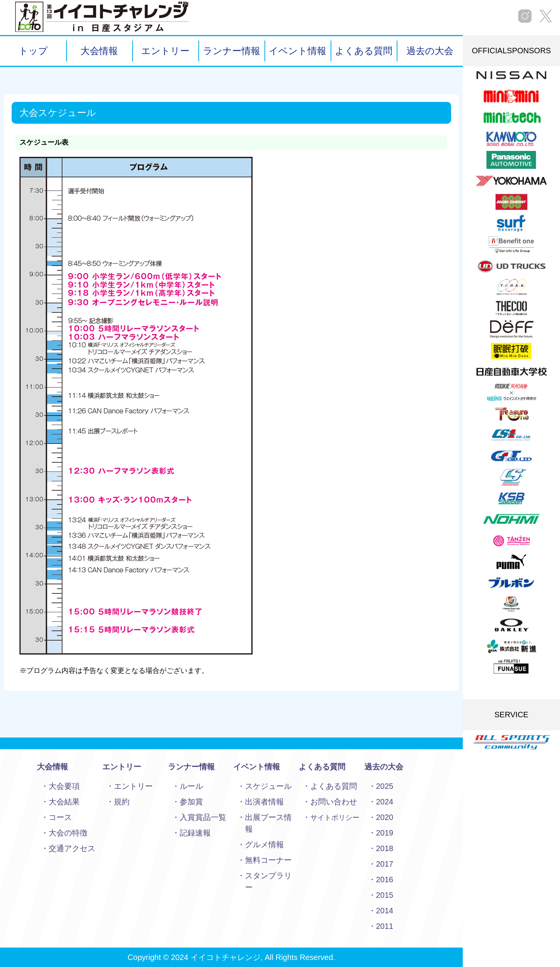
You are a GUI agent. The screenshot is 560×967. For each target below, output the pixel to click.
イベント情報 (297, 51)
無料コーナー (268, 860)
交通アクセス (72, 848)
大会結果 (64, 802)
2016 (385, 879)
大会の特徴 (68, 833)
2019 (385, 833)
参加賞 (191, 802)
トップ (33, 51)
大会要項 (64, 786)
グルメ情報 (264, 844)
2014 (385, 911)
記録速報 (195, 833)
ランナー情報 (232, 51)
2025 (385, 786)
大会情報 (99, 51)
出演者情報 (264, 802)
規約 (122, 802)
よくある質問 (364, 51)
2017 (385, 864)
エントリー (165, 51)
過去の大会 (430, 51)
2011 (385, 926)
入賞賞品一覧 (203, 817)
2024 (385, 802)
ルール (191, 786)
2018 (385, 848)
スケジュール (268, 786)
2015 (385, 895)
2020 (385, 817)
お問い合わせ (334, 802)
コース (60, 817)
